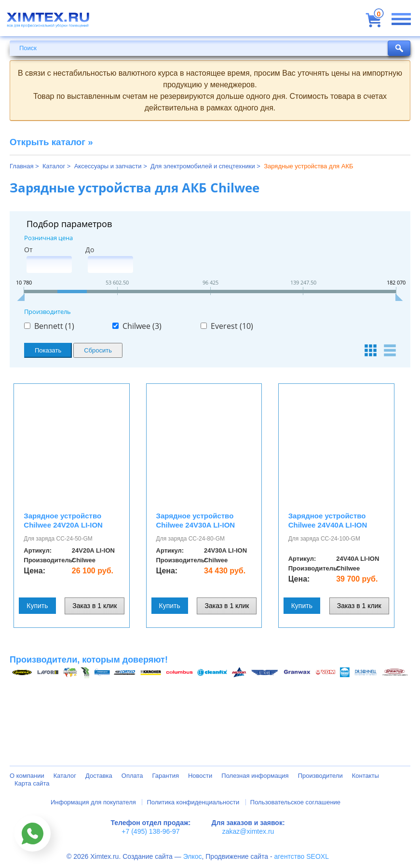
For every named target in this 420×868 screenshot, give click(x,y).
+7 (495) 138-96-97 (150, 831)
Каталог (65, 776)
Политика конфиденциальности (193, 802)
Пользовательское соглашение (295, 802)
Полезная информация (255, 776)
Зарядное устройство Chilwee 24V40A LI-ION (328, 520)
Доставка (99, 776)
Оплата (132, 776)
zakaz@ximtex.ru (248, 831)
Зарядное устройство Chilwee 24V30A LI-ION (196, 520)
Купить (37, 606)
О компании (27, 776)
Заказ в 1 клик (95, 606)
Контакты (366, 776)
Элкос (193, 856)
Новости (200, 776)
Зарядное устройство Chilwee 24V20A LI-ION (63, 520)
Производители (320, 776)
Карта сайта (32, 783)
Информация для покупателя (93, 802)
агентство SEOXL (302, 856)
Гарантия (166, 776)
